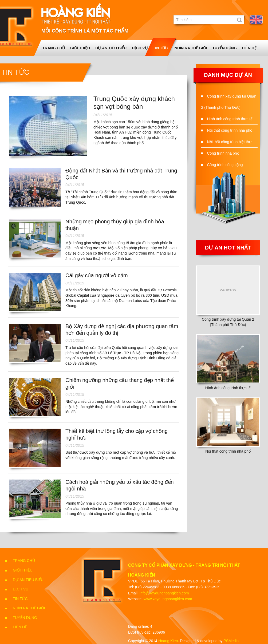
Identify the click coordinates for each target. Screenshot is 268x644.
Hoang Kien (168, 641)
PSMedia (231, 641)
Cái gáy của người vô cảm (97, 275)
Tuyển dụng (225, 48)
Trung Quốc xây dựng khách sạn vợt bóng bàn (134, 103)
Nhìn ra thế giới (191, 48)
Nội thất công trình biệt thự (229, 142)
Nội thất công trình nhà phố (230, 130)
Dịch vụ (140, 48)
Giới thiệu (80, 48)
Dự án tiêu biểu (111, 48)
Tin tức (160, 48)
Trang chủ (54, 48)
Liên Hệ (249, 48)
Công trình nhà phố (223, 153)
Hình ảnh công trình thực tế (230, 119)
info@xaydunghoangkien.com (164, 593)
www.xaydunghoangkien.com (168, 599)
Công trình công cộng (225, 165)
